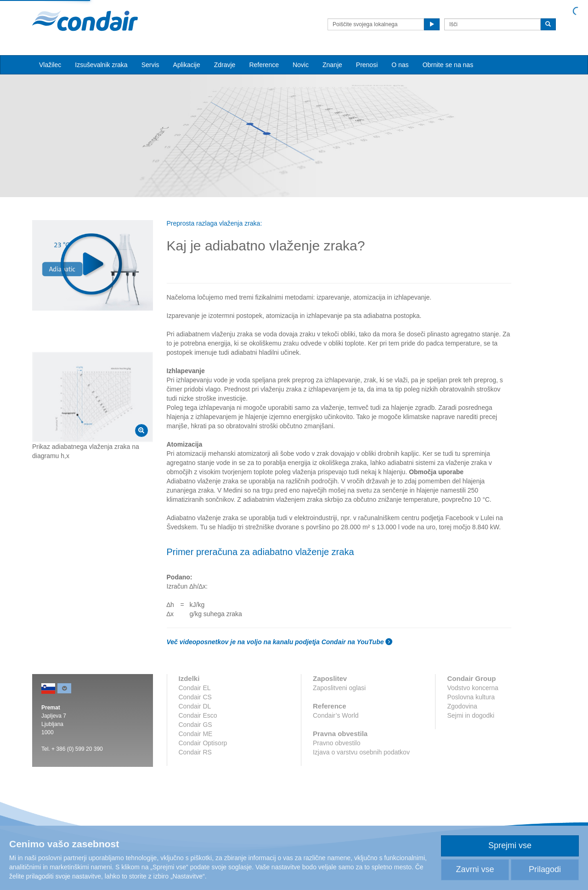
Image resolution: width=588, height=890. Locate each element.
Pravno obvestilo (337, 743)
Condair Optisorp (203, 743)
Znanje (332, 65)
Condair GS (195, 725)
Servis (150, 65)
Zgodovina (462, 706)
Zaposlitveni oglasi (339, 688)
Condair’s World (336, 715)
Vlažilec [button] (50, 65)
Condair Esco (198, 715)
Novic (301, 65)
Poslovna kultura (471, 697)
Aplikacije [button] (187, 65)
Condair (85, 21)
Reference (264, 65)
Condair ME (196, 734)
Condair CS (195, 697)
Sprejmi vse (510, 845)
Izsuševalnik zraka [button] (101, 65)
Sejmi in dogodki (471, 715)
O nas (400, 65)
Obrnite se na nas (448, 65)
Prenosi (367, 65)
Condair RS (195, 752)
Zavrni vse (475, 869)
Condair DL (195, 706)
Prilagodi (545, 869)
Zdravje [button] (225, 65)
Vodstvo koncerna (472, 688)
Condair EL (195, 688)
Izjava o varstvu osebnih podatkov (361, 752)
